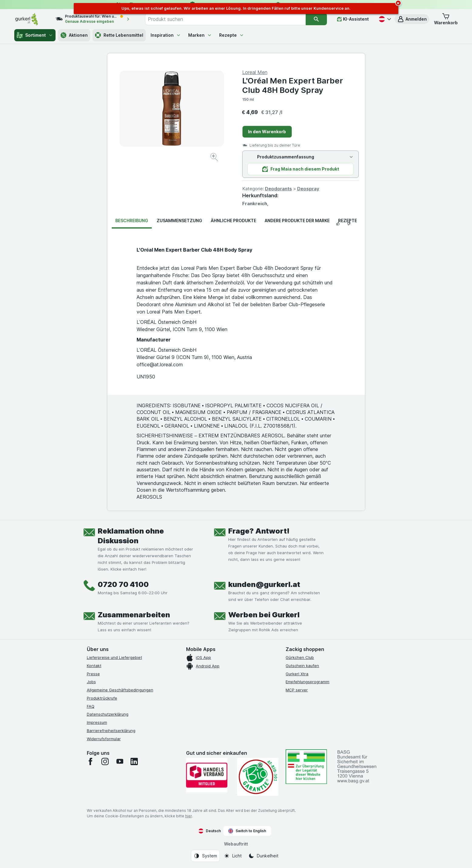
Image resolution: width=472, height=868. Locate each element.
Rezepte (232, 35)
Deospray (308, 189)
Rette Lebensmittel (119, 35)
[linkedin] (134, 761)
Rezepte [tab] (348, 220)
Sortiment (35, 35)
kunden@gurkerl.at (264, 584)
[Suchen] (316, 19)
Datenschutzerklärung (108, 714)
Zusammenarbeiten (134, 615)
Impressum (97, 722)
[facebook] (90, 761)
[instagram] (105, 761)
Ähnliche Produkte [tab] (233, 220)
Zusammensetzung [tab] (179, 220)
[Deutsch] (384, 19)
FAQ (91, 706)
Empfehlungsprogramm (307, 682)
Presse (93, 674)
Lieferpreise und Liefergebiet (114, 657)
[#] (306, 766)
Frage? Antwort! (259, 531)
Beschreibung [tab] (132, 220)
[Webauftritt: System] (205, 856)
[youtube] (120, 761)
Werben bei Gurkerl (264, 615)
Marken (200, 35)
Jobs (91, 682)
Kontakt (94, 666)
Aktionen (74, 35)
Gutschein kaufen (302, 666)
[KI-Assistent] (353, 19)
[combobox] (225, 19)
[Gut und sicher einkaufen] (258, 777)
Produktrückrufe (102, 698)
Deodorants (278, 189)
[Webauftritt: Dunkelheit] (263, 856)
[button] (412, 19)
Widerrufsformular (104, 739)
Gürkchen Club (300, 657)
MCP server (297, 690)
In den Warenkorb (267, 132)
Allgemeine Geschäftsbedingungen (120, 690)
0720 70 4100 (123, 584)
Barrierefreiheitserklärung (111, 731)
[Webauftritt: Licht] (233, 856)
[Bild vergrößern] (215, 158)
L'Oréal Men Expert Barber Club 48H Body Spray (293, 85)
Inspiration (166, 35)
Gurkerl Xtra (297, 674)
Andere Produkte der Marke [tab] (297, 220)
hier (188, 816)
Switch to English (247, 831)
